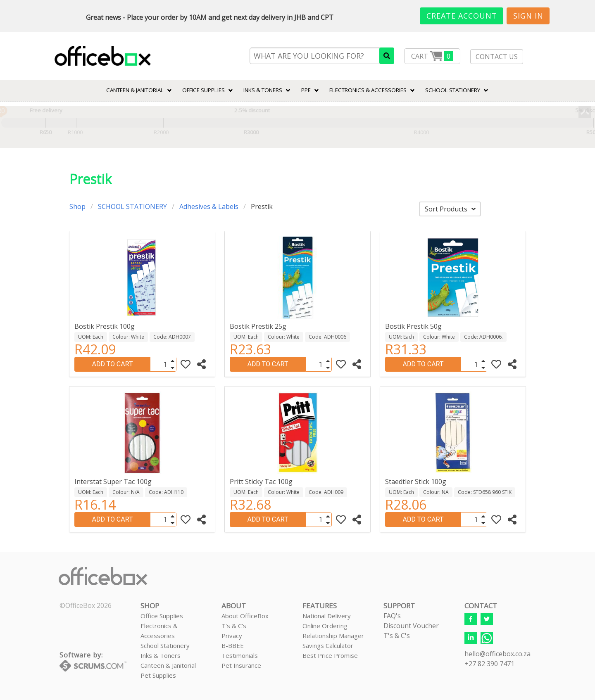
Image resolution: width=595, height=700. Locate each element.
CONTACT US (497, 57)
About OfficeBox (245, 616)
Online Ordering (325, 626)
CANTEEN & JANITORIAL (135, 90)
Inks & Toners (161, 655)
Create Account (462, 16)
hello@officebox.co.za (497, 654)
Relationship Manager (333, 636)
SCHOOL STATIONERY (453, 90)
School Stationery (165, 645)
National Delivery (327, 616)
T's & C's (234, 626)
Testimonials (240, 655)
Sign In (528, 16)
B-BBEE (233, 645)
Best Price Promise (330, 655)
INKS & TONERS (263, 90)
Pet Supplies (158, 675)
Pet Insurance (241, 665)
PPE (306, 90)
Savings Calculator (328, 645)
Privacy (232, 636)
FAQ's (392, 616)
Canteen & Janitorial (168, 665)
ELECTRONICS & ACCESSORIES (368, 90)
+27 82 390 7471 (489, 664)
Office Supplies (203, 90)
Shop (77, 206)
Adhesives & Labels (209, 206)
